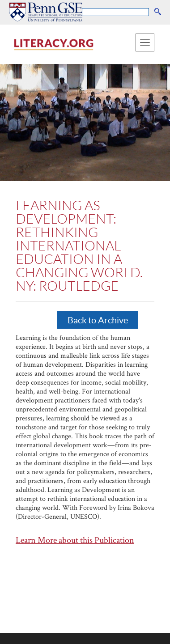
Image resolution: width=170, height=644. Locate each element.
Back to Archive (98, 320)
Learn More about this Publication (75, 540)
